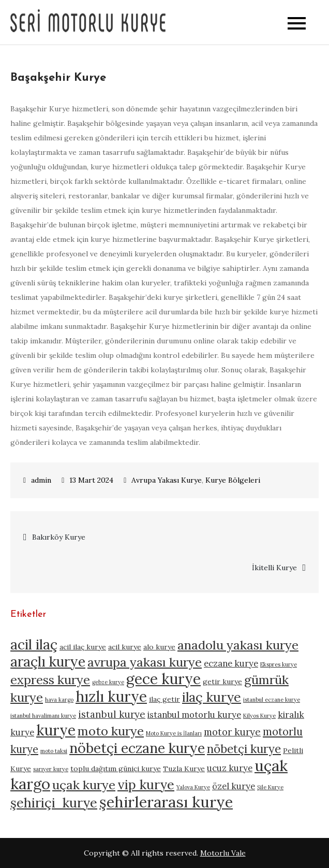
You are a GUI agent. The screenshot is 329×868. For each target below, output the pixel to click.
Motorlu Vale (223, 853)
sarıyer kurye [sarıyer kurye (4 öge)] (51, 769)
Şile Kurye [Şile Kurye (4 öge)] (270, 787)
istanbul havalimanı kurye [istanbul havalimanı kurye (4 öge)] (43, 716)
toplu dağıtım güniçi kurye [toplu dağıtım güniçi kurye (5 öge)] (116, 769)
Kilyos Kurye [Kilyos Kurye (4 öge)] (259, 716)
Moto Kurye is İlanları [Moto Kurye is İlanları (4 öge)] (174, 733)
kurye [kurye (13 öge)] (56, 730)
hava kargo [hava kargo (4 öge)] (59, 700)
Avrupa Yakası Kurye (167, 480)
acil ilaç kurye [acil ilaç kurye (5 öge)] (83, 647)
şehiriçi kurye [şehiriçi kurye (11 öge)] (54, 802)
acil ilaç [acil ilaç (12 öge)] (34, 644)
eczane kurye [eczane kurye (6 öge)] (231, 663)
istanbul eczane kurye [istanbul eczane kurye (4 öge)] (272, 700)
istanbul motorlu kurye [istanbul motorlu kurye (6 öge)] (194, 715)
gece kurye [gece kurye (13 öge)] (163, 679)
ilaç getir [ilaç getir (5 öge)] (165, 699)
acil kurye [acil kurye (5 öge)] (125, 647)
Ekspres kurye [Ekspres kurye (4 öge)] (279, 664)
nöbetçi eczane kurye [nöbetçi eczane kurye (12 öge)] (137, 748)
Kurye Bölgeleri (233, 480)
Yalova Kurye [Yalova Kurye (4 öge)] (193, 787)
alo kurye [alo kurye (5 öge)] (159, 647)
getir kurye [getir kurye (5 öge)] (222, 682)
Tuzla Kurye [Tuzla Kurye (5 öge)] (184, 769)
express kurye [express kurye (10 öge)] (50, 680)
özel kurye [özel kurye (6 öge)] (234, 786)
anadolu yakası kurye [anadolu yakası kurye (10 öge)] (238, 645)
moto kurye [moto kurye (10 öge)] (111, 731)
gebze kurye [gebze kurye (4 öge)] (108, 682)
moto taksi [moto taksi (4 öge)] (54, 751)
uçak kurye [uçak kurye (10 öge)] (84, 785)
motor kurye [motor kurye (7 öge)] (232, 732)
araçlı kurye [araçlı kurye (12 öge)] (48, 661)
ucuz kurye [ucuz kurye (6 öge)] (230, 768)
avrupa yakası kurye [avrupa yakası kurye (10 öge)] (145, 662)
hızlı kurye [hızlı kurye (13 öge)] (111, 697)
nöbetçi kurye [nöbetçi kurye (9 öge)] (244, 749)
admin (41, 480)
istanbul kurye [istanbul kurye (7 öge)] (112, 714)
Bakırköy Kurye (59, 537)
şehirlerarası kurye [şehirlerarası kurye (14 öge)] (166, 802)
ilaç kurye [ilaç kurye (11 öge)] (212, 697)
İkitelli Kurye (274, 568)
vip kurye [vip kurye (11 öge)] (146, 784)
